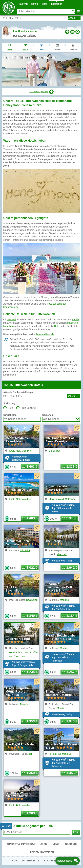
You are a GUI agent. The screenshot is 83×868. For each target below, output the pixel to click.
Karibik (75, 320)
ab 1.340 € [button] (30, 616)
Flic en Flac (55, 754)
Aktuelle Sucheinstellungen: (19, 392)
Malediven (73, 323)
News (56, 844)
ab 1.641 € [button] (69, 568)
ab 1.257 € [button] (69, 672)
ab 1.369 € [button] (30, 773)
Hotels (35, 4)
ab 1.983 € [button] (30, 813)
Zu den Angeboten (41, 92)
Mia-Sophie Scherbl (25, 36)
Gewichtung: (10, 415)
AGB (14, 861)
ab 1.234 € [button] (30, 672)
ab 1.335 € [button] (69, 467)
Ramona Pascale (45, 334)
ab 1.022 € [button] (30, 568)
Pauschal (23, 4)
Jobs (43, 844)
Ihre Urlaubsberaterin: (25, 31)
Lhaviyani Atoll (56, 499)
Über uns (71, 844)
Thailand (11, 320)
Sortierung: (10, 403)
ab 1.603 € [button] (30, 467)
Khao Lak (62, 554)
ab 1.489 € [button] (30, 518)
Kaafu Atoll (15, 451)
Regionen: (48, 415)
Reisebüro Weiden (42, 852)
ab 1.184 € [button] (69, 616)
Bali (56, 326)
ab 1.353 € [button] (30, 721)
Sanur (52, 451)
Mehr (44, 4)
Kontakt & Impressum (21, 844)
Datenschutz (31, 861)
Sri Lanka (25, 550)
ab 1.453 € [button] (69, 773)
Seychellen (32, 600)
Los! (76, 832)
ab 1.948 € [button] (69, 721)
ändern (74, 18)
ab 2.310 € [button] (69, 518)
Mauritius (8, 326)
